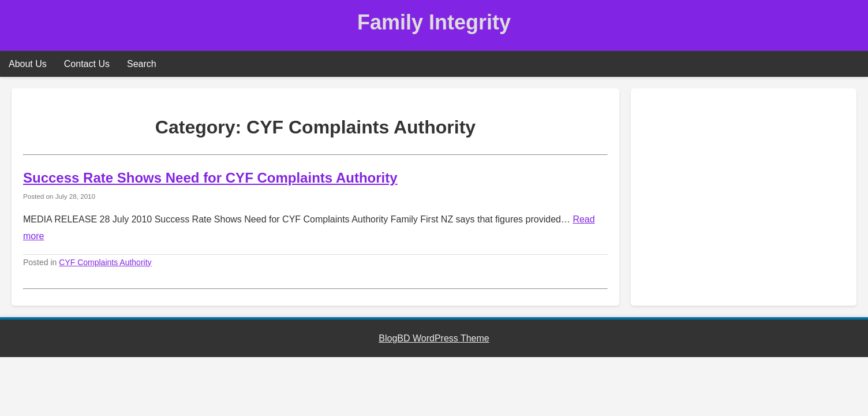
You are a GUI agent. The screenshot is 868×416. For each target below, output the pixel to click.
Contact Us (87, 64)
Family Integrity (434, 22)
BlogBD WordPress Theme (434, 338)
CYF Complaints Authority (105, 262)
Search (142, 64)
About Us (28, 64)
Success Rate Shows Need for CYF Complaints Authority (210, 178)
